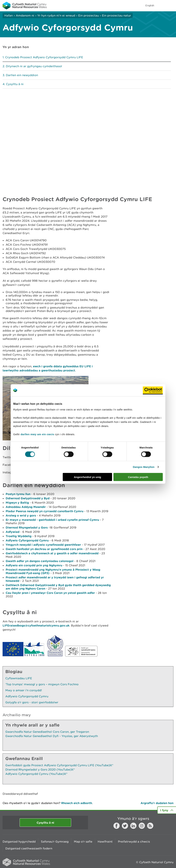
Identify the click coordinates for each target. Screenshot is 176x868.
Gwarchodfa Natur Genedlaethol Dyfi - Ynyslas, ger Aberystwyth (52, 736)
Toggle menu (171, 6)
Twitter (125, 826)
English (150, 5)
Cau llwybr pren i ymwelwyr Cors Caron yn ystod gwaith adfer (50, 593)
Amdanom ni (25, 15)
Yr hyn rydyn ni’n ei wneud (56, 15)
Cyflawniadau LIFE (19, 678)
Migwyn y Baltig (17, 502)
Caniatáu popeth (138, 477)
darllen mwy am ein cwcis (37, 434)
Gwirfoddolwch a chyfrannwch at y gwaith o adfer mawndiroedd (52, 553)
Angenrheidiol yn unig (87, 477)
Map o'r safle (83, 842)
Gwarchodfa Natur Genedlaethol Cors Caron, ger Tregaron (47, 732)
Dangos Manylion (144, 467)
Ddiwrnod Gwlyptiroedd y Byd (28, 498)
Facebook (117, 826)
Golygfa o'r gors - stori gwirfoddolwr (32, 702)
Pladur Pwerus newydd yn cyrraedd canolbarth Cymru (45, 511)
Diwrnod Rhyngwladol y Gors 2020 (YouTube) (40, 770)
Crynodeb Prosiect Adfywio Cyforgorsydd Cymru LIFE (44, 57)
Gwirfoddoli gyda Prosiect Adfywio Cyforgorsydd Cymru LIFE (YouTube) (59, 765)
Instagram (142, 826)
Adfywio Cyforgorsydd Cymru (27, 540)
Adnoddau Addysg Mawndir (26, 507)
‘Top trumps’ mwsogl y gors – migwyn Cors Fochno (42, 684)
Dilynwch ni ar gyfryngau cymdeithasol (34, 66)
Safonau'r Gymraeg (55, 842)
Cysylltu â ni (15, 84)
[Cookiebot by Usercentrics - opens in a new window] (153, 390)
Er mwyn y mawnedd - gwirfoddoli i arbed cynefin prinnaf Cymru (52, 520)
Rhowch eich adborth (77, 803)
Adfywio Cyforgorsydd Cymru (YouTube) (36, 774)
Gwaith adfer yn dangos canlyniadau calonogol (40, 561)
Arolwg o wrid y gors (21, 515)
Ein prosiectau (89, 15)
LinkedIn (133, 826)
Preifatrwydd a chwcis (134, 842)
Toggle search (162, 6)
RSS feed (150, 826)
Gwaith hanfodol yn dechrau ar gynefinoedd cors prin (44, 549)
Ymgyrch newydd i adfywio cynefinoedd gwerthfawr (43, 545)
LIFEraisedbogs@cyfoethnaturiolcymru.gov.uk (36, 625)
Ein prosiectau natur (116, 15)
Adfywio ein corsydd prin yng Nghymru (34, 565)
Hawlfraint (105, 842)
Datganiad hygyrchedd (19, 842)
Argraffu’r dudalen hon (157, 803)
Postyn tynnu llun (18, 494)
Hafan (9, 15)
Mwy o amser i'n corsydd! (24, 690)
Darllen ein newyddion (22, 75)
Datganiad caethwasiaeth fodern (29, 848)
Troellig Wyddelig (19, 536)
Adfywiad (13, 532)
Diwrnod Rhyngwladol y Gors (27, 527)
